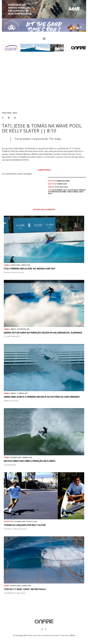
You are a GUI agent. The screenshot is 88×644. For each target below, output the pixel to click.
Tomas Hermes (73, 192)
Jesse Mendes (57, 190)
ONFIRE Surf (62, 184)
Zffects (72, 635)
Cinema (59, 181)
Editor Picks (8, 521)
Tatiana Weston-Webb (57, 192)
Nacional (66, 181)
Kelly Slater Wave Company (74, 190)
